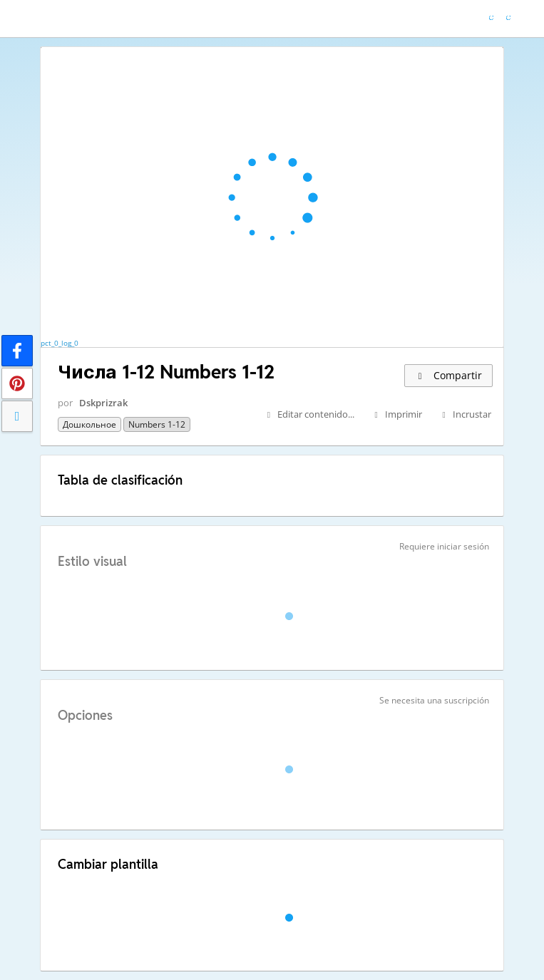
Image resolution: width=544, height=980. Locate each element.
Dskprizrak (103, 403)
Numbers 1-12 (157, 424)
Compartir (448, 375)
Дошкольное (89, 424)
